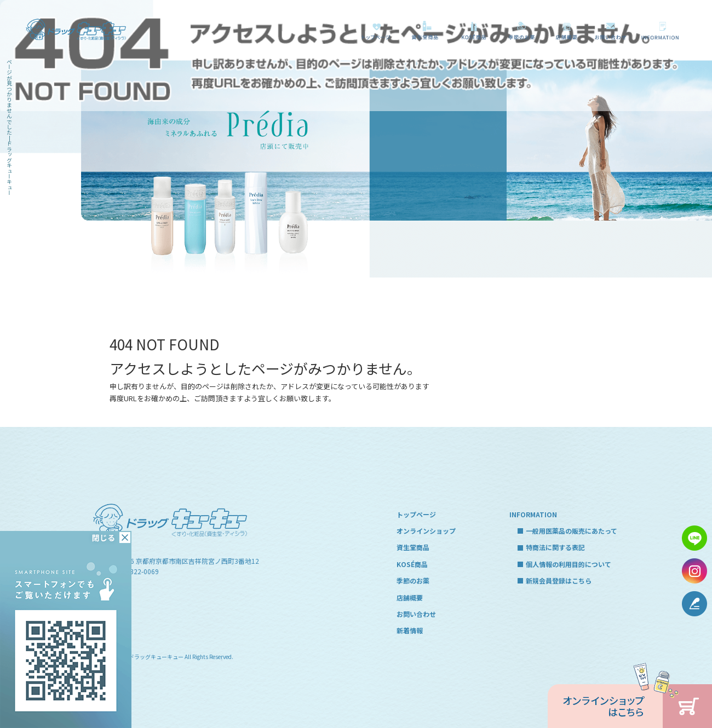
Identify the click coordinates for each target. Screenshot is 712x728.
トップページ (376, 30)
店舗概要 (566, 30)
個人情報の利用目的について (569, 564)
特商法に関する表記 (555, 547)
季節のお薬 (522, 30)
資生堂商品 (422, 30)
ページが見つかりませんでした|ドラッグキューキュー (10, 127)
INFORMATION (533, 514)
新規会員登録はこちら (559, 580)
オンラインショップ (426, 531)
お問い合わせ (611, 30)
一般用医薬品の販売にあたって (662, 30)
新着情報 (410, 630)
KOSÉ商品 (472, 30)
